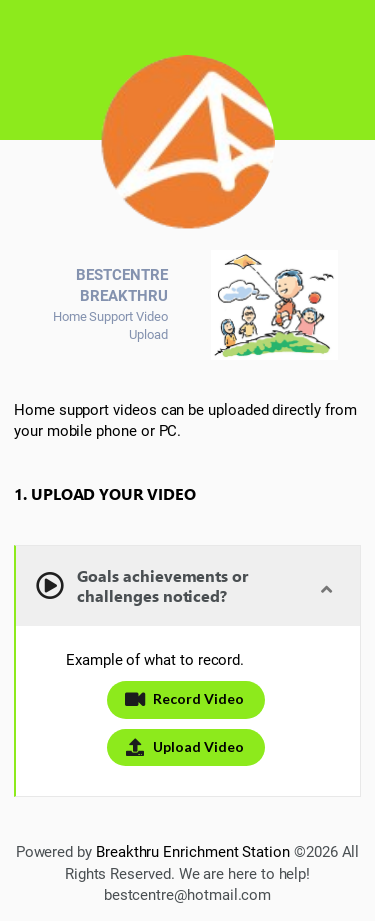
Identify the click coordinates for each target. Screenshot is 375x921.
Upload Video (184, 746)
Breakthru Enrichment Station (193, 852)
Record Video (184, 698)
